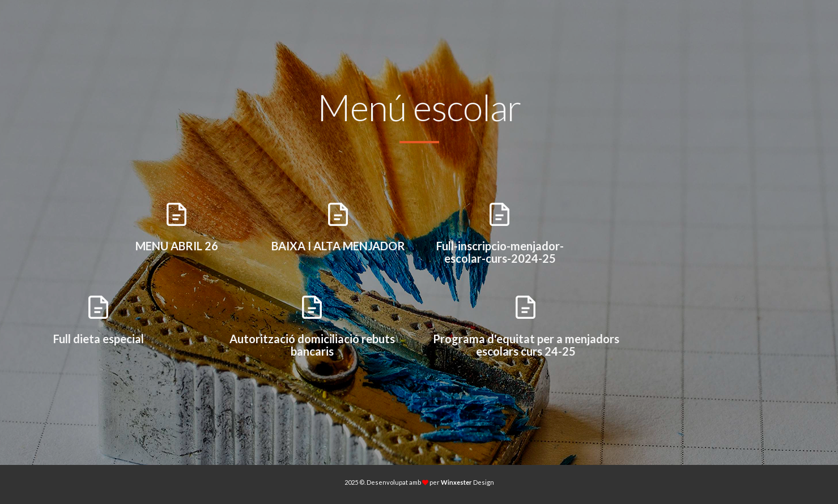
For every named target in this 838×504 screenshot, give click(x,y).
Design (467, 482)
